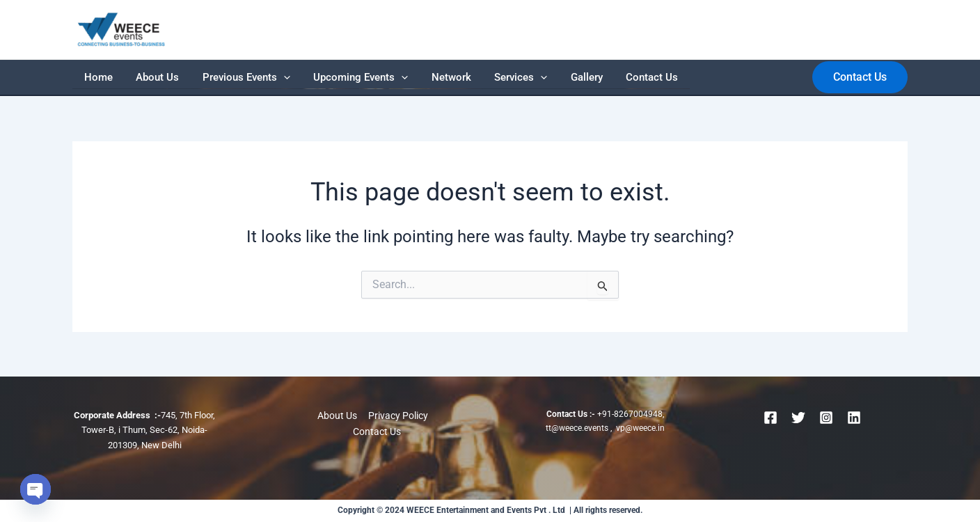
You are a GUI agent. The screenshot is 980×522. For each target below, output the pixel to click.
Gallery (498, 77)
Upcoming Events (313, 77)
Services (446, 77)
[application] (250, 77)
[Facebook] (770, 418)
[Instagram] (826, 418)
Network (390, 77)
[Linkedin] (854, 418)
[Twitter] (798, 418)
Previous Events (212, 77)
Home (92, 77)
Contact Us (550, 77)
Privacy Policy (397, 416)
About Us (137, 77)
